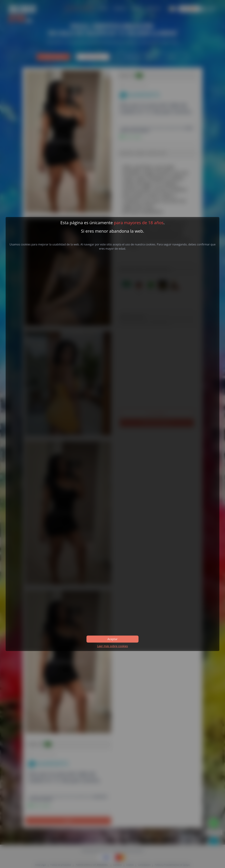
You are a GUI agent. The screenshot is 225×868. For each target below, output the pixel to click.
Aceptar (112, 639)
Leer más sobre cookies (112, 646)
